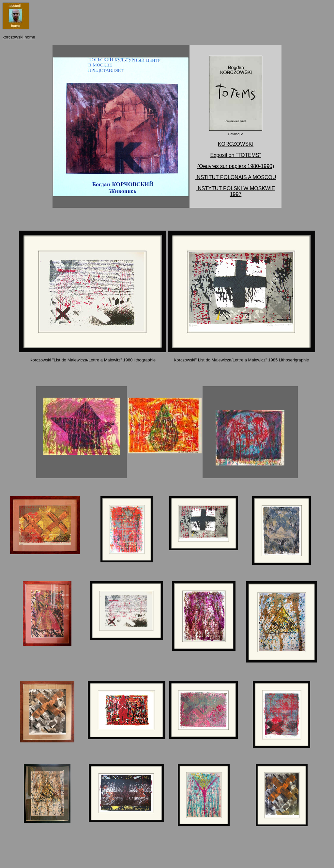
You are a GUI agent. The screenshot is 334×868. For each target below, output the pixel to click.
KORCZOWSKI (236, 144)
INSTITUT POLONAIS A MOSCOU (236, 177)
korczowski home (19, 37)
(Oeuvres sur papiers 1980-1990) (236, 166)
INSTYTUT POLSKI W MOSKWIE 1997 (236, 191)
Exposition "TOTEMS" (236, 155)
